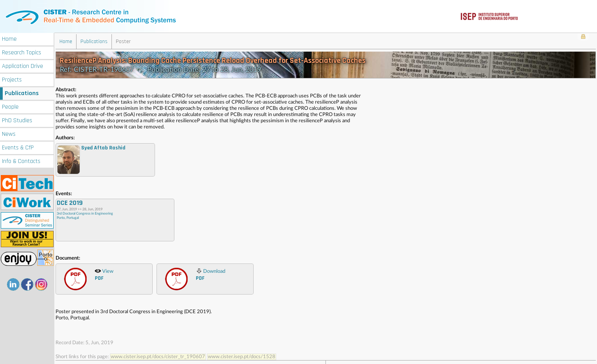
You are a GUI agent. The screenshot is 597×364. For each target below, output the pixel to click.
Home (9, 38)
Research (22, 52)
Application (23, 65)
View (104, 274)
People (10, 106)
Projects (12, 79)
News (9, 133)
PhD (17, 120)
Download (211, 274)
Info (21, 160)
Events (18, 147)
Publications (22, 93)
